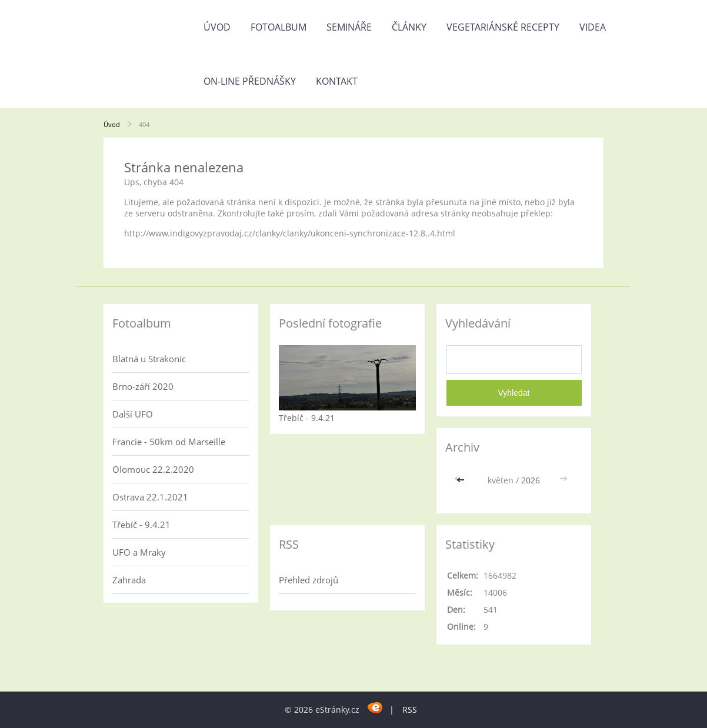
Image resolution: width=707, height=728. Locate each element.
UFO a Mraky (139, 552)
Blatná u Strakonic (149, 359)
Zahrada (129, 580)
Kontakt (337, 81)
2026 (531, 480)
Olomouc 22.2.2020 (153, 469)
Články (409, 27)
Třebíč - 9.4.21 (141, 525)
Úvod (217, 27)
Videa (593, 27)
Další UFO (133, 414)
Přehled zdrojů (309, 580)
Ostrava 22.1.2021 (150, 497)
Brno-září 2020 (143, 386)
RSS (410, 709)
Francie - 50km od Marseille (169, 442)
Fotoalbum (279, 27)
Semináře (349, 27)
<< (462, 480)
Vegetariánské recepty (503, 27)
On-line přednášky (250, 81)
